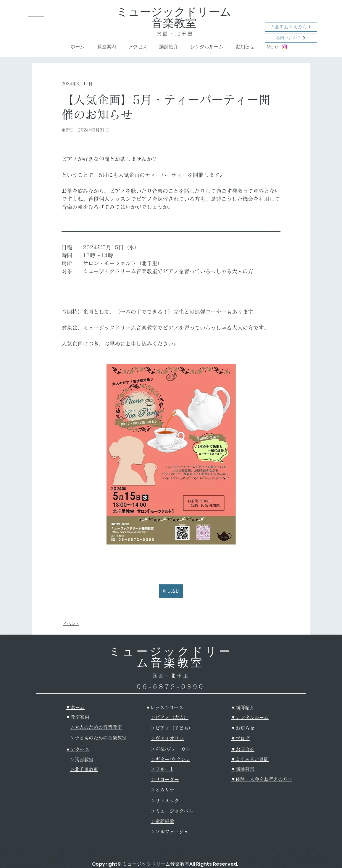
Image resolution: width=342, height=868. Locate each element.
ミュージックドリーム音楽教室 (174, 18)
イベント (71, 624)
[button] (36, 15)
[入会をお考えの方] (291, 27)
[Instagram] (284, 47)
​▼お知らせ (243, 728)
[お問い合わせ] (291, 38)
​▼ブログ (240, 738)
